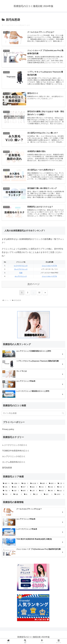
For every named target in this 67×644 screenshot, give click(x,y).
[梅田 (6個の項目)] (6, 484)
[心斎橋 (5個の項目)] (16, 484)
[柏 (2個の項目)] (28, 495)
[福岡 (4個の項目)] (43, 484)
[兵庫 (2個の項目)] (15, 492)
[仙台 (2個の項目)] (61, 492)
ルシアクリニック (21, 277)
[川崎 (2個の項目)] (52, 492)
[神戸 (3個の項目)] (24, 488)
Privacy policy (8, 430)
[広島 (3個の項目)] (6, 488)
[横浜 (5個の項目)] (25, 484)
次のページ (34, 285)
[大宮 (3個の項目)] (61, 488)
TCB (21, 273)
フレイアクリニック (21, 270)
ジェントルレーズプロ (49, 266)
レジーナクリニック (21, 266)
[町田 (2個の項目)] (43, 492)
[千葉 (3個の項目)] (6, 492)
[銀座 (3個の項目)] (33, 488)
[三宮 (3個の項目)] (61, 484)
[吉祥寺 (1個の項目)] (59, 495)
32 (39, 293)
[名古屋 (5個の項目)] (34, 484)
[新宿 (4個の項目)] (52, 484)
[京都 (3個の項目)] (52, 488)
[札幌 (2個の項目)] (18, 495)
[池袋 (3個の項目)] (15, 488)
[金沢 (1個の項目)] (48, 495)
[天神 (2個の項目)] (7, 495)
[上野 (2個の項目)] (33, 492)
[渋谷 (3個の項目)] (43, 488)
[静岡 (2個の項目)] (24, 492)
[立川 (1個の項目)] (37, 495)
